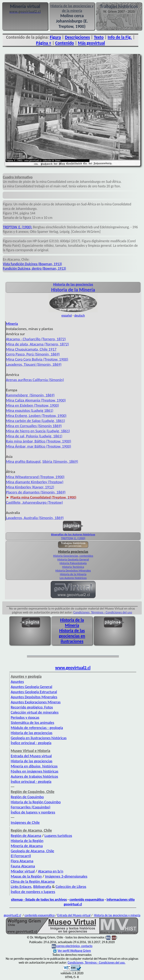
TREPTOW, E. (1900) (73, 538)
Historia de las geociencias (31, 733)
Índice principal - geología (31, 743)
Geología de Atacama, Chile (32, 851)
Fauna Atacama (23, 866)
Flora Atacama (22, 861)
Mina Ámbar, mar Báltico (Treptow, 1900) (39, 446)
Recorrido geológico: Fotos (32, 707)
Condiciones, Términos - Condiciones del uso (103, 612)
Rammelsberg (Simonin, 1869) (30, 395)
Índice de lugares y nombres (33, 812)
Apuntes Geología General (31, 687)
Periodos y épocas (25, 717)
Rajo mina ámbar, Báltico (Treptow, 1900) (39, 441)
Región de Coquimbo (27, 797)
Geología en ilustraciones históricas (39, 738)
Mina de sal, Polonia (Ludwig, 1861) (34, 436)
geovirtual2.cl (12, 915)
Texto (99, 37)
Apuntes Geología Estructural (34, 692)
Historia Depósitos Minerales (73, 570)
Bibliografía (42, 887)
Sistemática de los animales (32, 723)
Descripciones (77, 37)
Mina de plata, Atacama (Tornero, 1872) (37, 344)
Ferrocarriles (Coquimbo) (30, 807)
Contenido (64, 43)
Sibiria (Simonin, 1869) (60, 461)
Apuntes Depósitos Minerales (34, 697)
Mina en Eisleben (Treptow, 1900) (32, 405)
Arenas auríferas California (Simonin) (35, 380)
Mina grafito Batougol (23, 461)
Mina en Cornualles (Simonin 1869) (34, 426)
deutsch (80, 315)
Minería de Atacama (27, 846)
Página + (44, 43)
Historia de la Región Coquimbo (36, 802)
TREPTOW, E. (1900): (17, 227)
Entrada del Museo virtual (31, 756)
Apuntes (17, 682)
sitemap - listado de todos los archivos (39, 900)
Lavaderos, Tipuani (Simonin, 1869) (34, 364)
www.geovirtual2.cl (73, 668)
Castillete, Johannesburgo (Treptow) (34, 502)
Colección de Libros (71, 887)
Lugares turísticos (58, 836)
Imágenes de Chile (25, 822)
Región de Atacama (26, 836)
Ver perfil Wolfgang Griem (72, 951)
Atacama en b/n (51, 871)
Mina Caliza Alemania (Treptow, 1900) (36, 400)
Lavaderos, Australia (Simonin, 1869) (35, 518)
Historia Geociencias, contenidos (73, 556)
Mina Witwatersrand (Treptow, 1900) (35, 477)
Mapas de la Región (26, 876)
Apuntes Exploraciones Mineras (36, 702)
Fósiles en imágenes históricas (34, 771)
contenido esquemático (87, 900)
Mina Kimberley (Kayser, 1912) (30, 487)
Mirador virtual (23, 871)
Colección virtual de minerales (35, 712)
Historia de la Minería (73, 574)
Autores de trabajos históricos (34, 776)
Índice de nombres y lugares (33, 892)
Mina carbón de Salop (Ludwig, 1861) (35, 421)
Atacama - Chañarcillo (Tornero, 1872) (36, 339)
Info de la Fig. (120, 37)
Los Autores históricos (73, 578)
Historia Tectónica (73, 567)
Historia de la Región (27, 841)
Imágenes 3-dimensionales (66, 876)
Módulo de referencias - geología (37, 728)
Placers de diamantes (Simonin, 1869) (36, 492)
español (67, 315)
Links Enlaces (21, 887)
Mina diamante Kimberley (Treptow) (35, 482)
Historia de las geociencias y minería (117, 915)
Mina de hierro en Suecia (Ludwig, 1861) (38, 431)
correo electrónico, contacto (74, 946)
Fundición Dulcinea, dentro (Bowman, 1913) (34, 268)
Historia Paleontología (73, 563)
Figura (55, 37)
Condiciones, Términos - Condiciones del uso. (97, 962)
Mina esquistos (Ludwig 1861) (30, 410)
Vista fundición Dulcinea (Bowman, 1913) (32, 264)
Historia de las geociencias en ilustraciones (72, 636)
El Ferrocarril (21, 856)
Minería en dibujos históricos (34, 766)
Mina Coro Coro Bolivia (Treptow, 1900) (37, 359)
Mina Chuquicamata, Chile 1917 (31, 349)
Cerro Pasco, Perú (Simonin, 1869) (33, 354)
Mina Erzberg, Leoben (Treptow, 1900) (36, 416)
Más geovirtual (92, 43)
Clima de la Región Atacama (33, 881)
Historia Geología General (73, 559)
